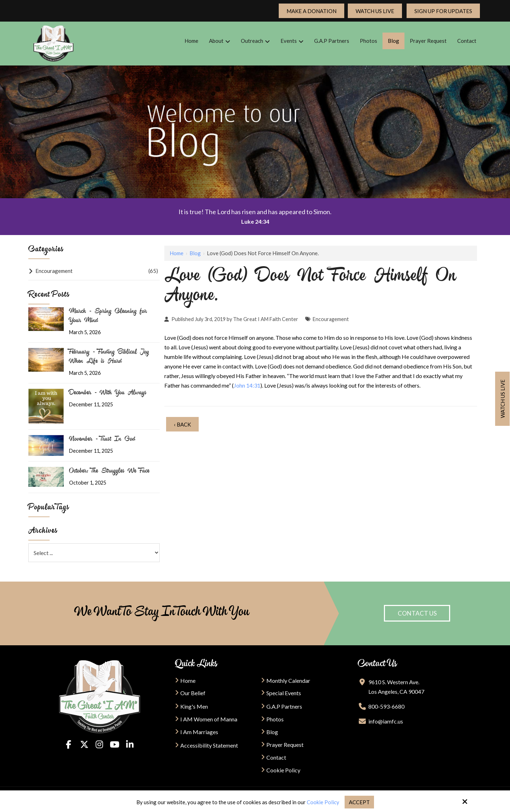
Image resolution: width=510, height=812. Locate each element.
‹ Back (182, 424)
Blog (195, 253)
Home (177, 253)
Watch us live (503, 399)
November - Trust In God (102, 440)
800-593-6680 (386, 706)
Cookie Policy (323, 802)
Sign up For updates (443, 11)
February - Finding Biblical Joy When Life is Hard (109, 357)
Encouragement (331, 319)
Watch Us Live (375, 11)
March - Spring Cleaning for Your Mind (108, 316)
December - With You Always (108, 393)
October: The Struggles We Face (109, 471)
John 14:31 (247, 385)
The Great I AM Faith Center (266, 319)
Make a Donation (311, 11)
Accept (359, 802)
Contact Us (417, 613)
